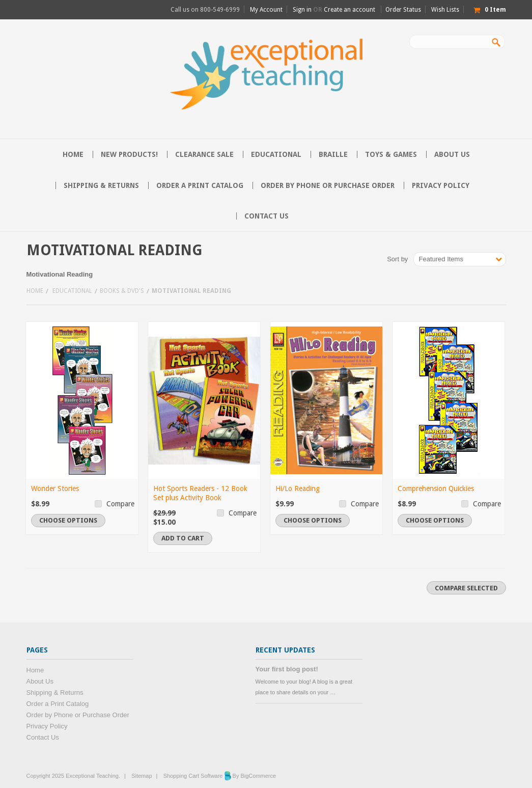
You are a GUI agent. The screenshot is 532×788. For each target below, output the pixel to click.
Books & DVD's (122, 291)
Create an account (349, 10)
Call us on (205, 10)
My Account (266, 10)
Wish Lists (445, 10)
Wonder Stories (55, 488)
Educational (276, 154)
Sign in (302, 10)
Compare (120, 504)
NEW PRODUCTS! (129, 154)
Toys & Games (391, 154)
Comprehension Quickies (436, 488)
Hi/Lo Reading (298, 488)
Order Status (403, 10)
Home (35, 291)
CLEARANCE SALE (204, 154)
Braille (333, 154)
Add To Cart (183, 538)
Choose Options (68, 520)
